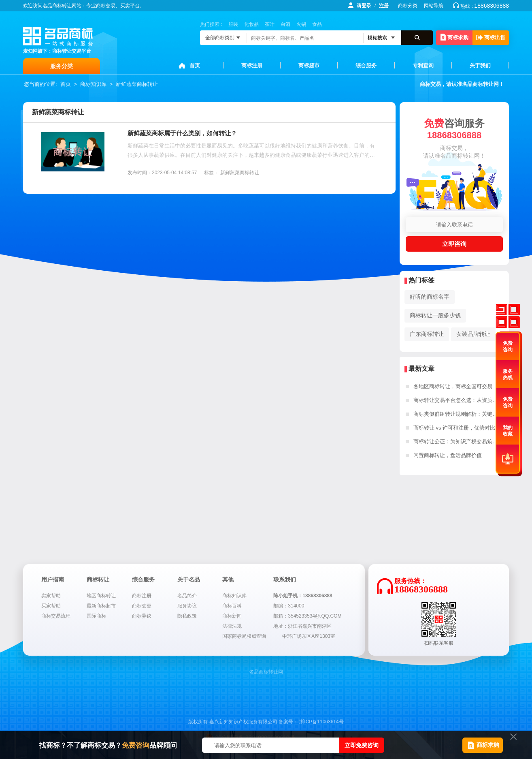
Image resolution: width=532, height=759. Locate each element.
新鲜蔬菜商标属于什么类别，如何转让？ (182, 133)
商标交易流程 (56, 616)
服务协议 (187, 606)
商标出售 (491, 37)
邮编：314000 (289, 606)
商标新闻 (232, 616)
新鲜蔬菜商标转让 (137, 84)
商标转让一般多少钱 (435, 315)
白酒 (285, 24)
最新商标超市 (101, 606)
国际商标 (96, 616)
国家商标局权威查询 (244, 636)
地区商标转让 (101, 596)
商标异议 (142, 616)
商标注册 (252, 65)
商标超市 (309, 65)
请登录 (364, 6)
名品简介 (187, 596)
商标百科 (232, 606)
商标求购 (454, 37)
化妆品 (251, 24)
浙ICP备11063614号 (321, 722)
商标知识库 (93, 84)
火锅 (301, 24)
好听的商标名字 (430, 297)
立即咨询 (454, 244)
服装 (233, 24)
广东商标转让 (427, 334)
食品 (317, 24)
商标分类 (408, 6)
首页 (195, 65)
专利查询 (423, 65)
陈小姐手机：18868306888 (303, 596)
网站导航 (434, 6)
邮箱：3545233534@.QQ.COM (307, 616)
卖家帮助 (51, 596)
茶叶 (270, 24)
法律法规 (232, 626)
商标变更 (142, 606)
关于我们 (480, 65)
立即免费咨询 (362, 745)
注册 (384, 6)
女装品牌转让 (473, 334)
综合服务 (366, 65)
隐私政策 (187, 616)
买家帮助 (51, 606)
